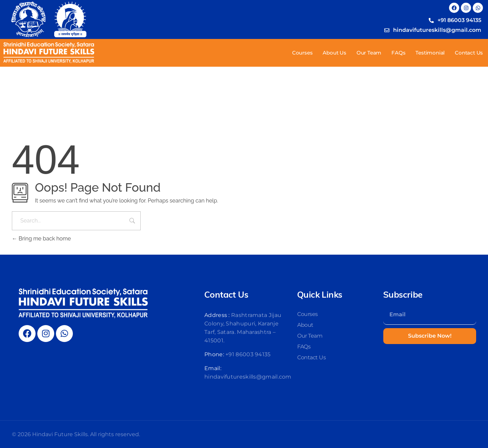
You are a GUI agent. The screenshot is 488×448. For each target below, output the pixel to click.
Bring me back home (41, 239)
